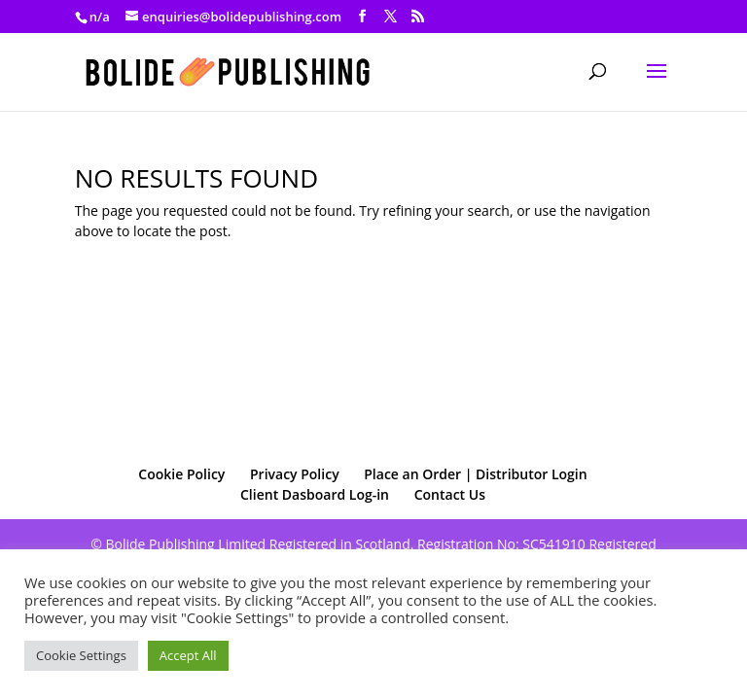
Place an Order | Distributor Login (475, 474)
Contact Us (450, 494)
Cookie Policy (181, 474)
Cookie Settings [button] (81, 655)
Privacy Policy (295, 474)
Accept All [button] (188, 655)
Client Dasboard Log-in (315, 494)
